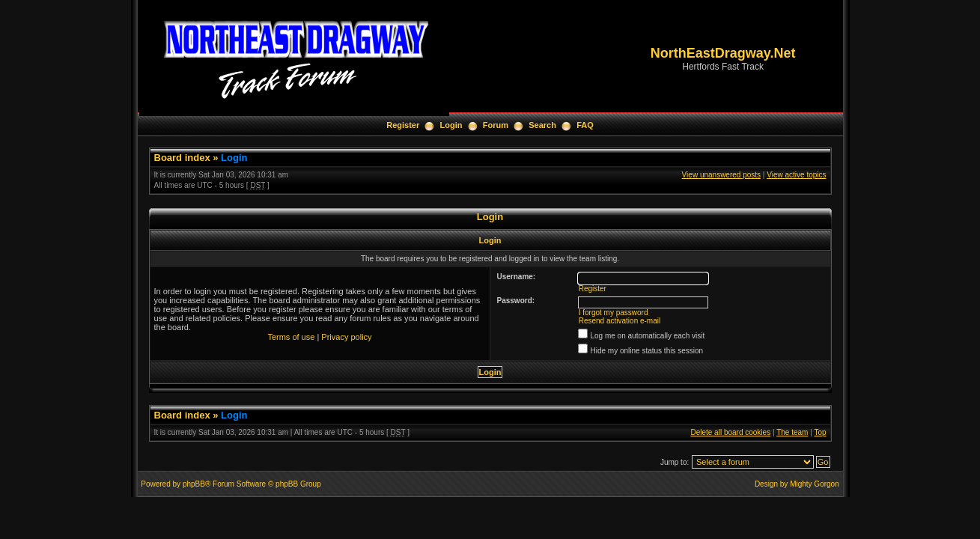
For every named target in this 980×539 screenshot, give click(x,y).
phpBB (194, 484)
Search (542, 125)
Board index (182, 158)
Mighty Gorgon (815, 484)
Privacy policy (346, 337)
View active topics (796, 175)
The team (792, 432)
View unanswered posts (721, 175)
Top (820, 432)
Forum (496, 125)
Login (451, 125)
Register (403, 125)
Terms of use (291, 337)
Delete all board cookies (730, 432)
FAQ (585, 125)
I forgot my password (614, 313)
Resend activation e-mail (620, 321)
